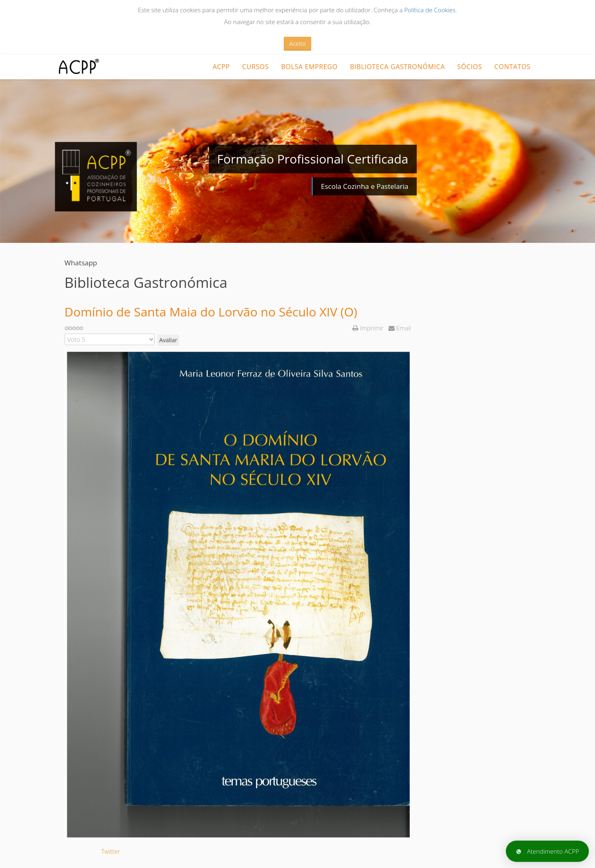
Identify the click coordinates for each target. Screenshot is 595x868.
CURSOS (255, 67)
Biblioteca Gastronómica (397, 67)
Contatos (513, 67)
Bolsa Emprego (309, 67)
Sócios (470, 67)
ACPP (221, 67)
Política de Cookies (430, 10)
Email (400, 328)
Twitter (111, 851)
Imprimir (369, 328)
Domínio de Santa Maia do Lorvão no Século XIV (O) (211, 312)
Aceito (297, 44)
